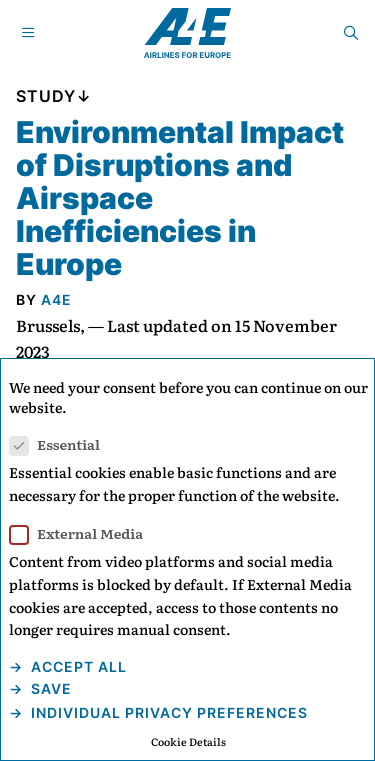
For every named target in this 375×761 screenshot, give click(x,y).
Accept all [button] (77, 666)
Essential (61, 444)
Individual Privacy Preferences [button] (167, 712)
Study (46, 96)
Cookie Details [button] (188, 741)
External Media (82, 533)
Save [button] (49, 688)
